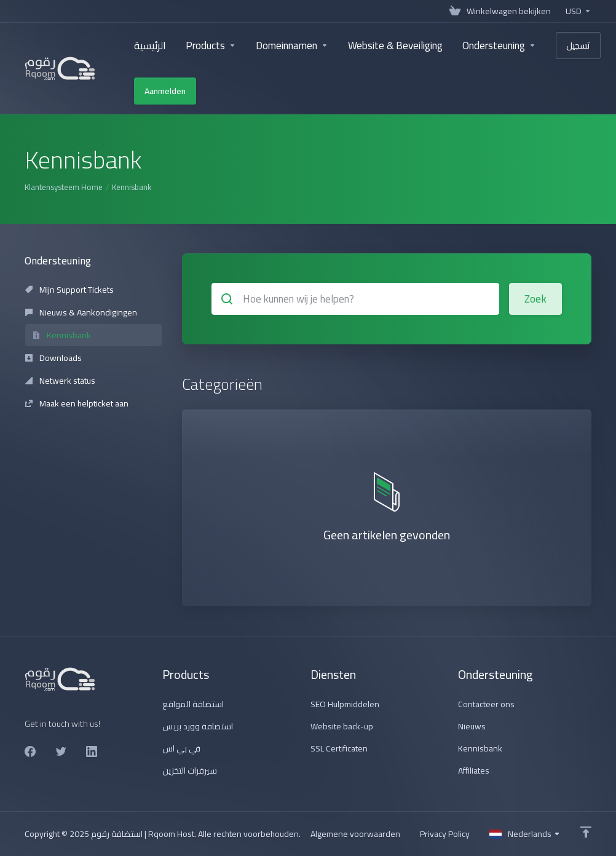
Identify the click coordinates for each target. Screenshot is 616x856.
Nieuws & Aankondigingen (81, 312)
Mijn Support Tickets (69, 290)
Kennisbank (62, 335)
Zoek (535, 299)
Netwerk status (60, 381)
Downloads (53, 358)
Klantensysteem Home (64, 187)
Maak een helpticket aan (77, 403)
